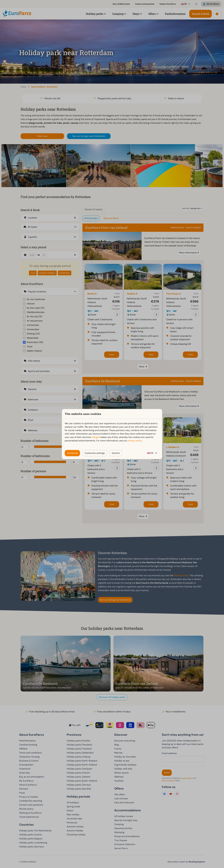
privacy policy (135, 441)
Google (96, 437)
